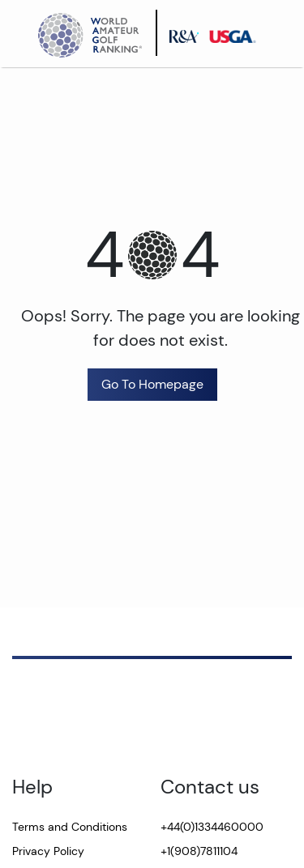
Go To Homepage (152, 384)
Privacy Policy (48, 851)
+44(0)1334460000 (212, 827)
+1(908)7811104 (199, 851)
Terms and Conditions (70, 827)
